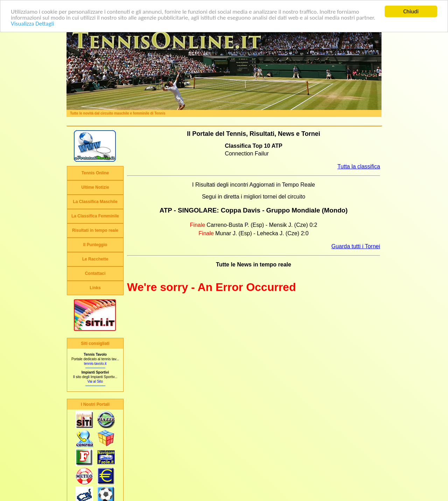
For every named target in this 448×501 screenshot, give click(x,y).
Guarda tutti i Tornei (356, 246)
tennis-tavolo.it (95, 364)
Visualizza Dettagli (33, 23)
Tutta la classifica (359, 166)
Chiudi (411, 11)
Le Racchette (95, 259)
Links (95, 288)
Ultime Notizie (95, 187)
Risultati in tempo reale (95, 230)
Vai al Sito (95, 381)
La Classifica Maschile (95, 202)
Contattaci (95, 273)
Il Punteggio (95, 245)
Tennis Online (95, 173)
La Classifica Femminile (95, 216)
